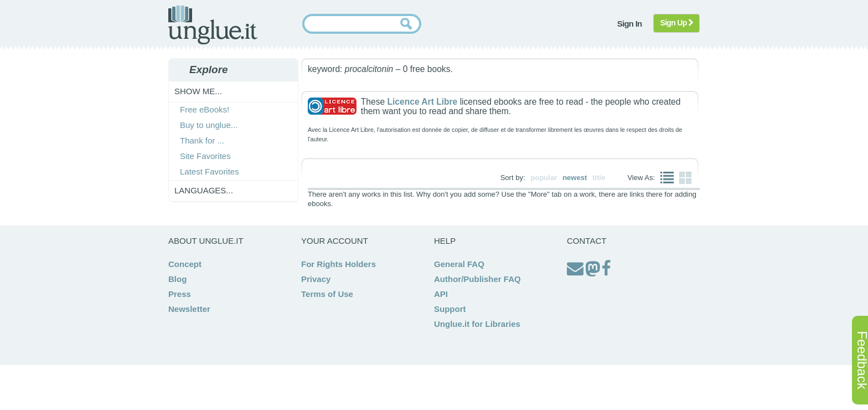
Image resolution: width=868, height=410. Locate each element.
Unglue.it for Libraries (477, 324)
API (441, 294)
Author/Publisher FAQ (477, 279)
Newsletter (189, 309)
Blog (177, 279)
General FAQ (459, 264)
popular (544, 178)
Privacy (316, 279)
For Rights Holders (339, 264)
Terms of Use (327, 294)
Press (180, 294)
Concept (185, 264)
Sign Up (677, 23)
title (599, 178)
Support (450, 309)
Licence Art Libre (422, 102)
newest (575, 178)
